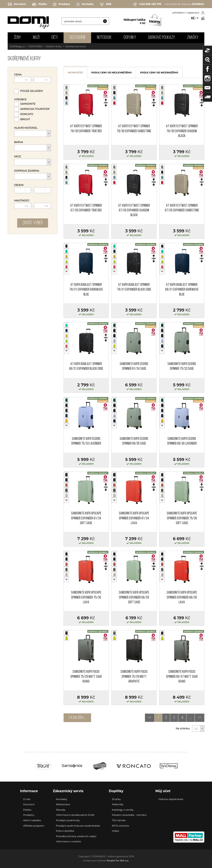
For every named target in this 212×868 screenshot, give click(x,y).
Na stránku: (183, 729)
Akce (18, 156)
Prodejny (61, 4)
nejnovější (75, 73)
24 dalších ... (77, 718)
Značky (193, 38)
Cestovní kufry (54, 46)
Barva (19, 142)
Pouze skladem (32, 91)
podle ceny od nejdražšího (159, 73)
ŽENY (17, 38)
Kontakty (85, 4)
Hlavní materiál (26, 128)
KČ (193, 18)
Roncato (27, 114)
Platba (40, 4)
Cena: (18, 75)
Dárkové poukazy (161, 38)
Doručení (17, 4)
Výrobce (20, 99)
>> (200, 718)
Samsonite (28, 104)
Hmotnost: (22, 201)
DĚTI (55, 38)
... (191, 718)
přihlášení (179, 13)
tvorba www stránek (106, 861)
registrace (193, 13)
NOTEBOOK (104, 38)
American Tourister (35, 109)
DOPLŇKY (130, 38)
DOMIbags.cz (17, 46)
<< (150, 718)
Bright (25, 119)
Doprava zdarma (27, 171)
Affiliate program (34, 826)
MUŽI (36, 38)
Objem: (19, 185)
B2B (105, 4)
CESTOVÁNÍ (77, 38)
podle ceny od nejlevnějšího (111, 73)
